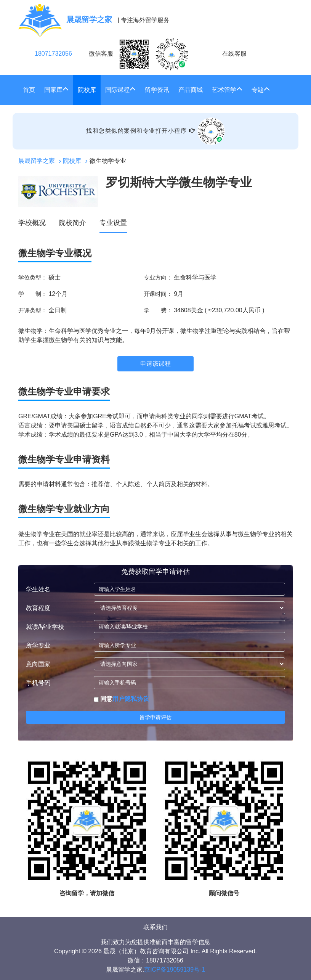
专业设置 (113, 223)
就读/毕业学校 (45, 627)
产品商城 (191, 90)
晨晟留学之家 (37, 161)
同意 (121, 699)
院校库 (87, 90)
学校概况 (32, 223)
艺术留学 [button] (227, 90)
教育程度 (38, 608)
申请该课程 (155, 364)
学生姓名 (38, 589)
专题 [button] (261, 90)
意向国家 (38, 664)
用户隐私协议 (131, 699)
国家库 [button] (56, 90)
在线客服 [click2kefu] (234, 54)
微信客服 (139, 54)
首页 (29, 90)
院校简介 (72, 223)
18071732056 (53, 54)
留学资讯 (157, 90)
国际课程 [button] (120, 90)
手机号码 (38, 683)
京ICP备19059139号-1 (175, 970)
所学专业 (38, 645)
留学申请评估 (155, 717)
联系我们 (155, 927)
